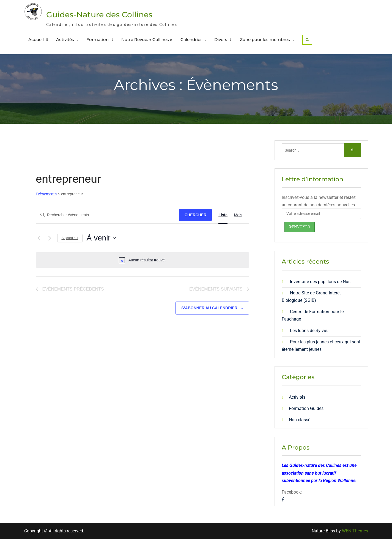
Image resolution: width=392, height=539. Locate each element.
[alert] (142, 260)
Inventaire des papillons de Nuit (320, 282)
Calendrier (191, 39)
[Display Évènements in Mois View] (238, 215)
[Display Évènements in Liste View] (223, 215)
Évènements (46, 194)
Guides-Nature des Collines (99, 15)
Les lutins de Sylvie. (309, 331)
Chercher (195, 215)
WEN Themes (355, 531)
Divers (221, 39)
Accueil (36, 39)
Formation (98, 39)
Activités (65, 39)
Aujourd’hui (70, 238)
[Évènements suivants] (50, 238)
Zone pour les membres (265, 39)
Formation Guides (306, 408)
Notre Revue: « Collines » (147, 39)
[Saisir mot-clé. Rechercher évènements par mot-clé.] (108, 215)
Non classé (300, 420)
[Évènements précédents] (39, 238)
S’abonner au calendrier (209, 308)
